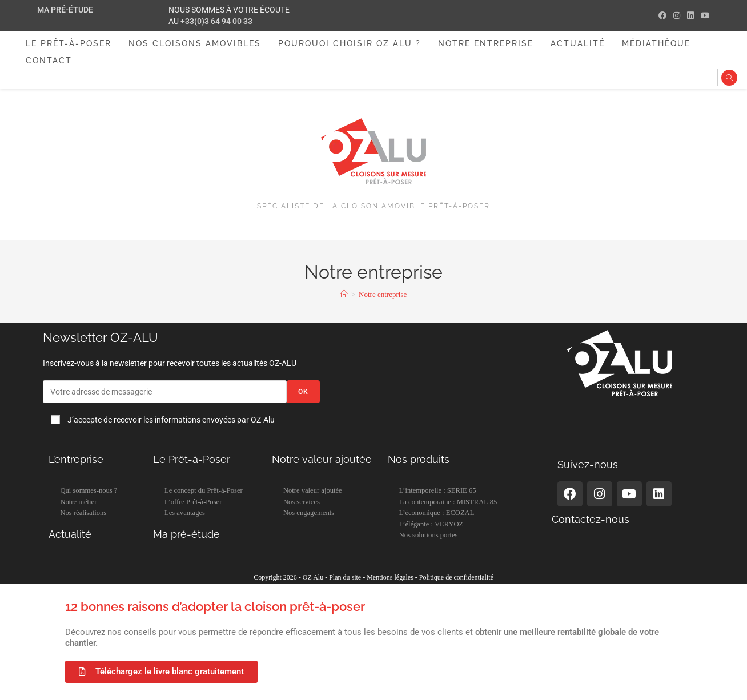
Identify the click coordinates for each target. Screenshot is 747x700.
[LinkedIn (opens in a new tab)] (690, 16)
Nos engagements (309, 513)
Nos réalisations (83, 513)
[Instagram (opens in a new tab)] (677, 16)
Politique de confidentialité (456, 577)
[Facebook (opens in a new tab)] (662, 16)
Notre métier (78, 502)
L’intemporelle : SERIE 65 (438, 490)
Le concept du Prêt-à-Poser (204, 490)
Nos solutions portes (429, 535)
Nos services (302, 502)
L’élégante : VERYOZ (431, 524)
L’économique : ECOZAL (437, 513)
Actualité (70, 534)
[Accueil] (344, 294)
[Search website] (729, 79)
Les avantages (185, 513)
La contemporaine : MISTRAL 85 (448, 502)
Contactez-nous (591, 519)
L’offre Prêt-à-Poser (193, 502)
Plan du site (345, 577)
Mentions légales (390, 577)
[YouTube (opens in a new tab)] (704, 16)
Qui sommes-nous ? (89, 490)
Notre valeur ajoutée (313, 490)
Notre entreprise (383, 294)
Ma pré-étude (65, 10)
